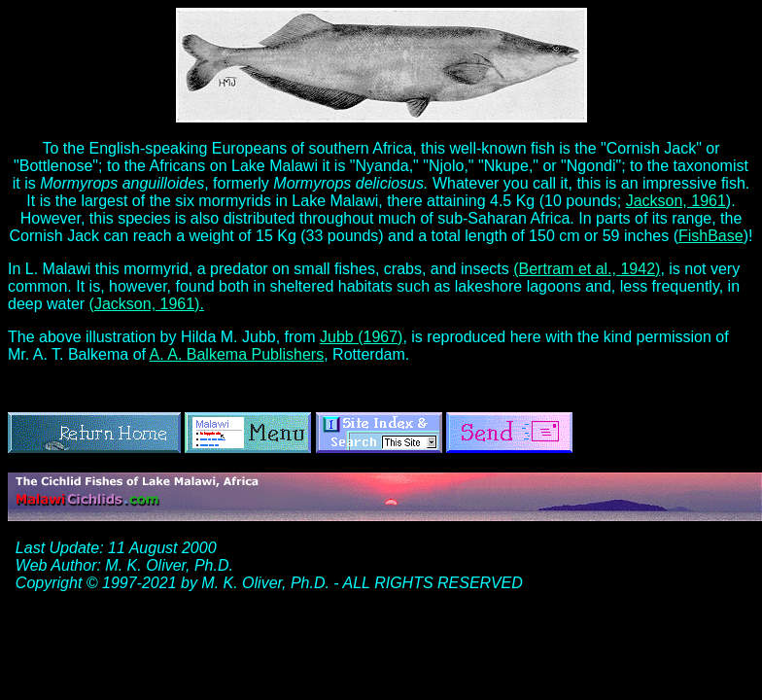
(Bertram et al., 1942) (587, 269)
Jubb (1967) (361, 337)
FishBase (711, 236)
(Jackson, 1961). (147, 304)
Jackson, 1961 (676, 201)
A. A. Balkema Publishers (237, 354)
